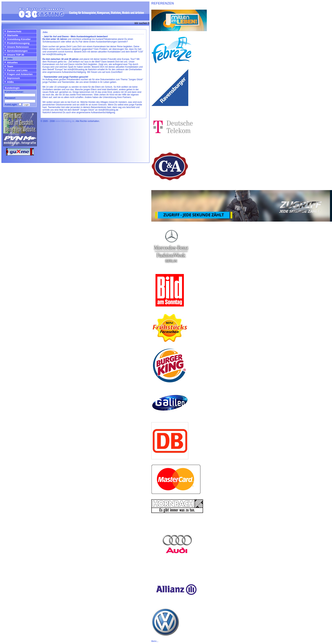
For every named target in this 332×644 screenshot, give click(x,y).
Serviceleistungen (17, 51)
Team (10, 66)
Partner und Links (17, 70)
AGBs (10, 82)
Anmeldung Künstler (19, 39)
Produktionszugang (18, 43)
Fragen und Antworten (20, 74)
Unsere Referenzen (18, 47)
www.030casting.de (65, 121)
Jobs (10, 59)
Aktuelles (12, 63)
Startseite (12, 35)
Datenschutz (14, 31)
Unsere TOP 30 (16, 55)
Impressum (13, 78)
